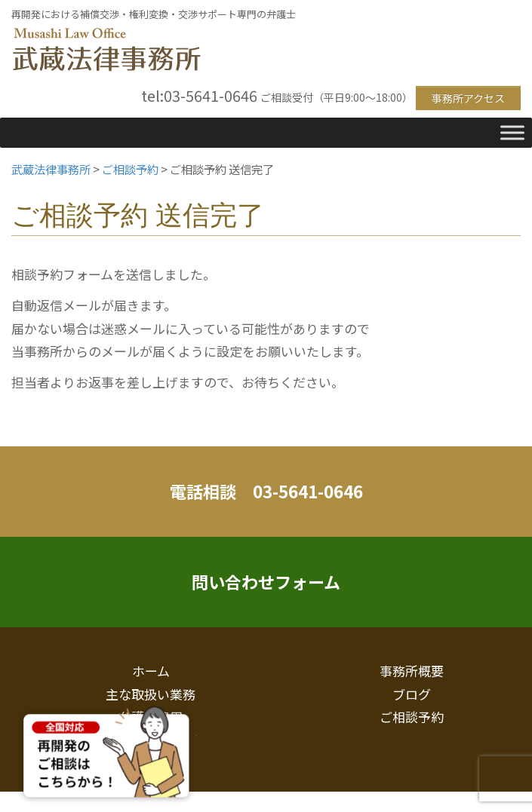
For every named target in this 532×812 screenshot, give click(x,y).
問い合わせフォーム (266, 581)
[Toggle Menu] (512, 132)
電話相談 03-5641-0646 (266, 491)
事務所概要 (412, 671)
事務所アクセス (468, 98)
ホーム (151, 671)
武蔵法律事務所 (106, 51)
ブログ (412, 694)
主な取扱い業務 (151, 694)
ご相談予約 (412, 717)
